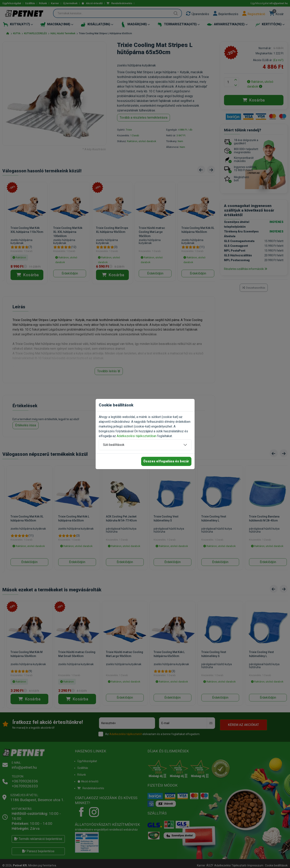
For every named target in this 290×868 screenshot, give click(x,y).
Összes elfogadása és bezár (166, 461)
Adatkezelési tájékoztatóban (137, 436)
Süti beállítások (114, 445)
